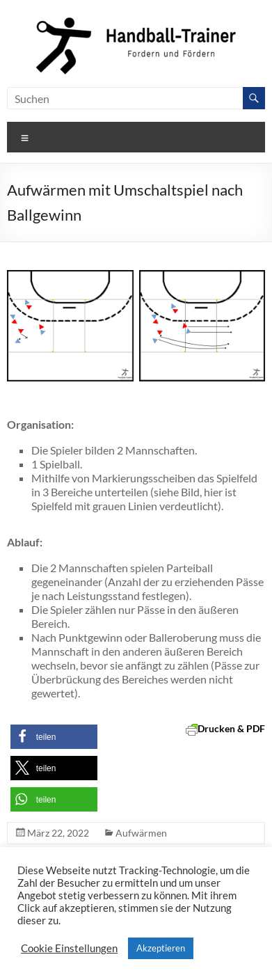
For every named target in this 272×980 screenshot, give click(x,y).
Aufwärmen (141, 833)
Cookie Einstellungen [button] (69, 948)
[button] (54, 737)
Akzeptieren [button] (161, 948)
